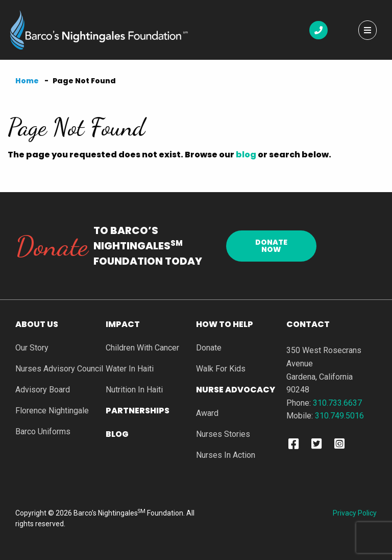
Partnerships (138, 412)
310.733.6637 (337, 403)
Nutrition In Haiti (134, 390)
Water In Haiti (130, 369)
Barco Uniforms (43, 432)
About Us (37, 325)
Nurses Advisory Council (59, 369)
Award (207, 414)
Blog (117, 435)
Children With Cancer (142, 348)
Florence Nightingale (52, 411)
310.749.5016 (339, 416)
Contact (308, 324)
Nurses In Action (226, 456)
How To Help (225, 325)
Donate (209, 348)
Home (27, 81)
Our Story (32, 348)
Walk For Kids (221, 369)
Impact (123, 325)
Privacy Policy (355, 513)
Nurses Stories (223, 435)
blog (246, 155)
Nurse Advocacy (236, 391)
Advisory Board (43, 390)
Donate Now (271, 246)
